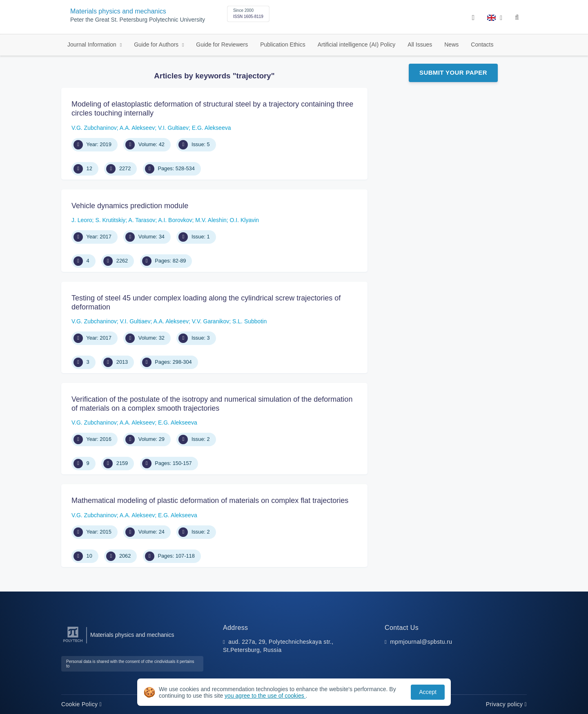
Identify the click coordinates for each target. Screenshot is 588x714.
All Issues (420, 44)
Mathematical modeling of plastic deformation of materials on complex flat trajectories (210, 500)
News (451, 44)
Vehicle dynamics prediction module (130, 206)
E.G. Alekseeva (212, 128)
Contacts (482, 44)
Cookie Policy (81, 704)
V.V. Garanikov (211, 321)
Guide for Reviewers (222, 44)
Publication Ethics (283, 44)
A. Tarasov (142, 220)
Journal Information (93, 44)
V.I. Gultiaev (173, 128)
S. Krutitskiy (110, 220)
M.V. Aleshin (211, 220)
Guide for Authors (157, 44)
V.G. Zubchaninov (94, 128)
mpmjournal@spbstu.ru (421, 642)
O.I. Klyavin (245, 220)
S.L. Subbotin (249, 321)
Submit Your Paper (453, 72)
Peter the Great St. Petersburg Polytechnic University (138, 20)
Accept (428, 692)
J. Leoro (82, 220)
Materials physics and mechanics (118, 11)
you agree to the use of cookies (265, 696)
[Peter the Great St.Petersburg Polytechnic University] (73, 642)
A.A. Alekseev (137, 128)
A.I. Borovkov (175, 220)
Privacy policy (506, 704)
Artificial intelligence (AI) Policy (357, 44)
